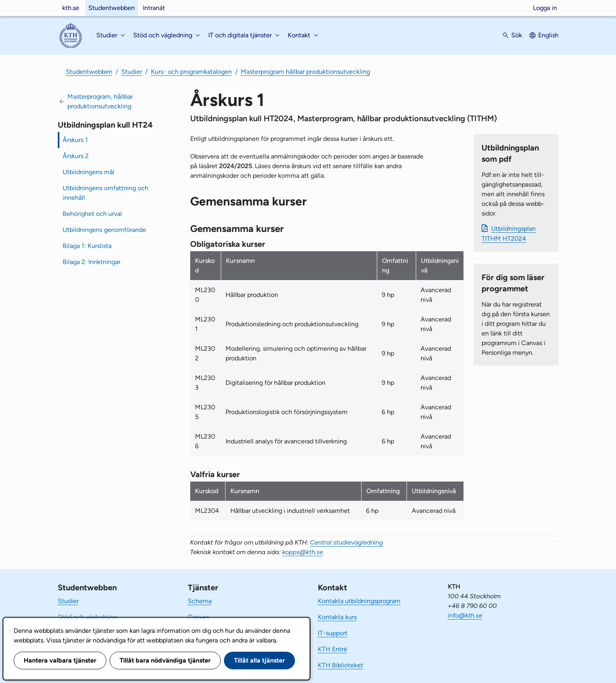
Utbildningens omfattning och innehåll (106, 193)
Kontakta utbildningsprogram (359, 601)
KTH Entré (332, 649)
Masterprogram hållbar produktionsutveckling (305, 72)
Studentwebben (112, 8)
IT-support (333, 633)
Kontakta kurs (337, 617)
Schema (200, 601)
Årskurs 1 (75, 140)
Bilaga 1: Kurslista (87, 246)
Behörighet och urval (92, 214)
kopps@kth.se (303, 552)
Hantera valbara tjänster (60, 660)
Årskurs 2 (76, 156)
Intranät (154, 8)
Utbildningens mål (88, 172)
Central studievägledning (347, 542)
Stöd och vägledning (87, 617)
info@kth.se (465, 615)
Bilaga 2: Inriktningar (91, 262)
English (548, 35)
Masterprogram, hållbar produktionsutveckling (100, 101)
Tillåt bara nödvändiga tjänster (165, 660)
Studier (132, 72)
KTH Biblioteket (341, 665)
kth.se (71, 8)
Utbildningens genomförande (104, 230)
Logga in (545, 8)
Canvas (198, 617)
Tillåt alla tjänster (259, 660)
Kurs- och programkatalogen (191, 72)
